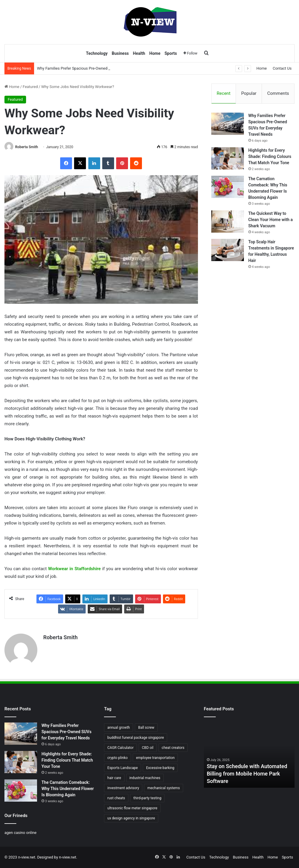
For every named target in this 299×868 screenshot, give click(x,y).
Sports (171, 53)
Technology (97, 53)
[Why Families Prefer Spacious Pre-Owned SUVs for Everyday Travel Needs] (228, 124)
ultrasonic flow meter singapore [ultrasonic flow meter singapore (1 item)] (132, 808)
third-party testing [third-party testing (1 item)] (147, 798)
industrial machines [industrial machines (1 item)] (145, 778)
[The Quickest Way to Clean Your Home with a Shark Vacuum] (228, 222)
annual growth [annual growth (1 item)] (119, 728)
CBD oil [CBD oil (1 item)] (148, 748)
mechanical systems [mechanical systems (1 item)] (164, 788)
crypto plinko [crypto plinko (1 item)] (117, 758)
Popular (249, 93)
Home (155, 53)
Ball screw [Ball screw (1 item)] (146, 728)
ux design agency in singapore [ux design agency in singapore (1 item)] (131, 818)
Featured (30, 87)
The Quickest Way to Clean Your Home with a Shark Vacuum (271, 220)
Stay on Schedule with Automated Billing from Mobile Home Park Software (247, 774)
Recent (223, 93)
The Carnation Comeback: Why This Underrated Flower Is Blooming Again (68, 789)
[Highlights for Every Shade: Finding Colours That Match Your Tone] (228, 158)
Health (139, 53)
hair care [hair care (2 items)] (114, 778)
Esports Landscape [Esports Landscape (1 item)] (123, 768)
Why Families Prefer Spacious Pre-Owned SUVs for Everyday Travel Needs (67, 732)
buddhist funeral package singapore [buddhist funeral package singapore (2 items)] (136, 738)
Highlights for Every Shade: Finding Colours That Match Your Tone (270, 156)
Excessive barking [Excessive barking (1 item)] (160, 768)
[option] (249, 755)
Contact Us (282, 68)
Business (120, 53)
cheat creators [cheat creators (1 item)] (173, 748)
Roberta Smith (27, 147)
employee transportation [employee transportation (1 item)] (155, 758)
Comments (278, 93)
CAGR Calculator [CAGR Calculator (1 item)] (120, 748)
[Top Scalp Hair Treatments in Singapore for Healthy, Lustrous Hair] (228, 250)
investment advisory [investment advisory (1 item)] (123, 788)
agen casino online (20, 833)
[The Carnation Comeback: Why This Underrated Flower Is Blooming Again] (228, 187)
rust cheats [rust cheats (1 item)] (116, 798)
